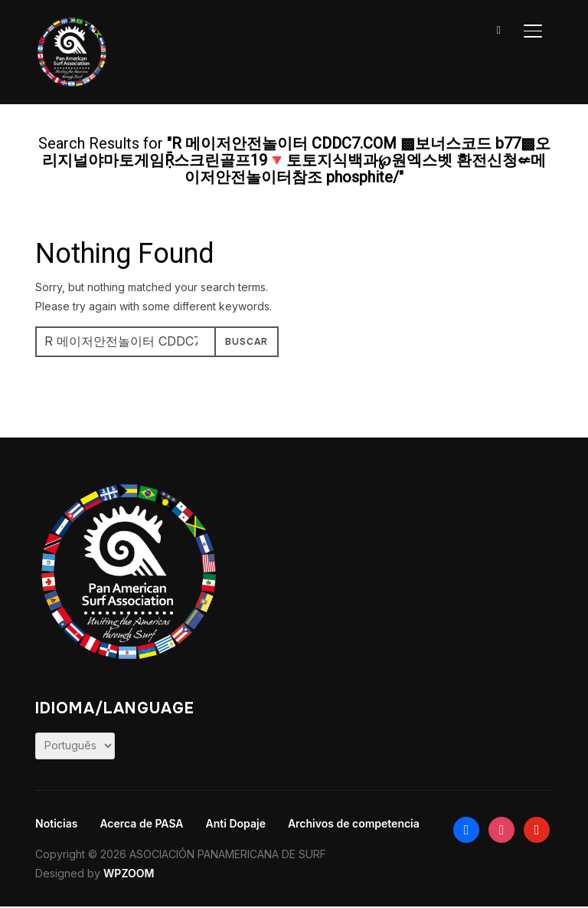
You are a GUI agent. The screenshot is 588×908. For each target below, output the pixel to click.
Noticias (56, 823)
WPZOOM (129, 873)
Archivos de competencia (354, 823)
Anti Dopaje (236, 823)
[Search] (499, 29)
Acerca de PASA (141, 823)
